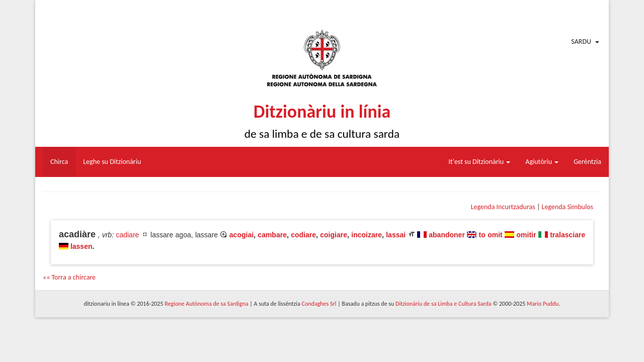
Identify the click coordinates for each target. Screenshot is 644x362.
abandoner (447, 235)
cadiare (127, 235)
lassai (396, 235)
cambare (272, 235)
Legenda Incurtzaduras (503, 207)
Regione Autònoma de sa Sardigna (206, 304)
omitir (527, 235)
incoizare (367, 235)
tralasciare (568, 235)
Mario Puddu (543, 304)
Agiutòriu (542, 162)
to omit (491, 235)
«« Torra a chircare (69, 277)
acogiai (242, 235)
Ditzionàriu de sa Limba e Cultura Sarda (443, 304)
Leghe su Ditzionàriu (112, 162)
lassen (82, 246)
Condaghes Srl (319, 304)
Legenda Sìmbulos (568, 207)
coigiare (334, 235)
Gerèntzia (587, 162)
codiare (303, 235)
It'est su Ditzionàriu (480, 162)
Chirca (59, 162)
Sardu (581, 41)
